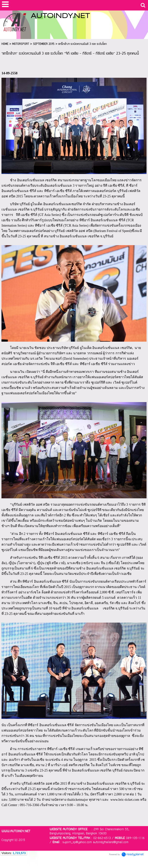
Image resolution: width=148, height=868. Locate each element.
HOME (5, 44)
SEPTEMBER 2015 (44, 44)
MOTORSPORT (21, 44)
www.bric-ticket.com (125, 800)
